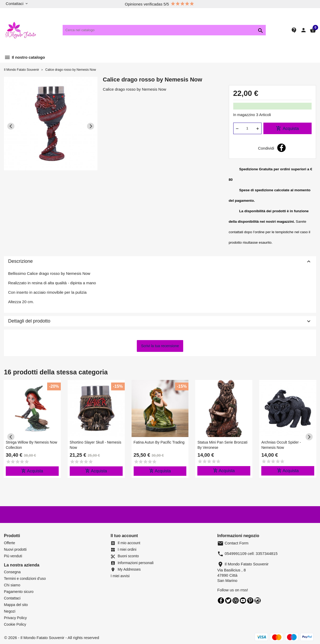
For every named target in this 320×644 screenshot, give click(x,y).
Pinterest (250, 601)
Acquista (287, 128)
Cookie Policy (15, 624)
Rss (236, 601)
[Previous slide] (11, 126)
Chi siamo (12, 585)
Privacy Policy (15, 618)
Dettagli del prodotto (160, 321)
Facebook (221, 601)
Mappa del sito (16, 605)
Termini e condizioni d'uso (25, 578)
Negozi (10, 611)
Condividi (281, 148)
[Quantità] (247, 128)
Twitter (228, 601)
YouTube (243, 601)
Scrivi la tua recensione (160, 346)
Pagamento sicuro (19, 592)
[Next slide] (91, 126)
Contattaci (12, 598)
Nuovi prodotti (15, 549)
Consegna (12, 572)
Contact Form (233, 543)
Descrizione (160, 261)
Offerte (10, 543)
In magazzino (244, 115)
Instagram (258, 601)
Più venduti (13, 556)
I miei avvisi (120, 576)
